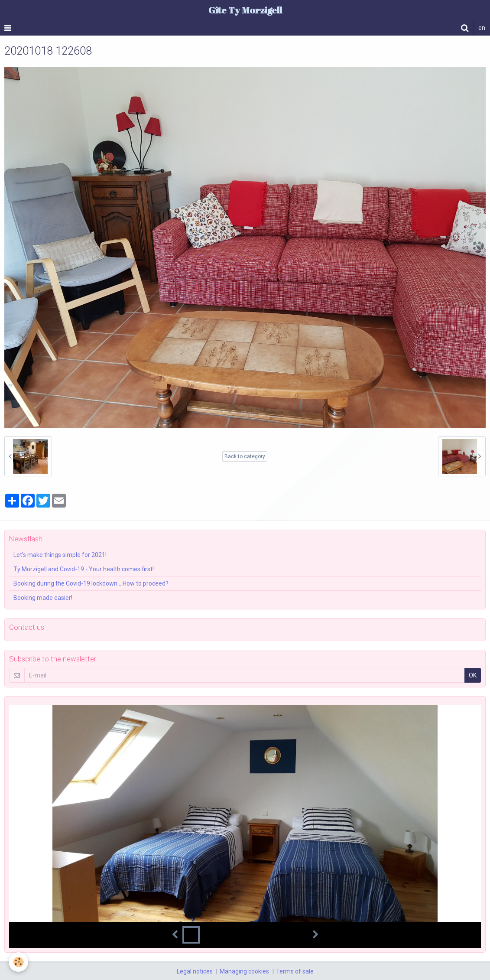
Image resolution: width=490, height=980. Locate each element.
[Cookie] (18, 962)
